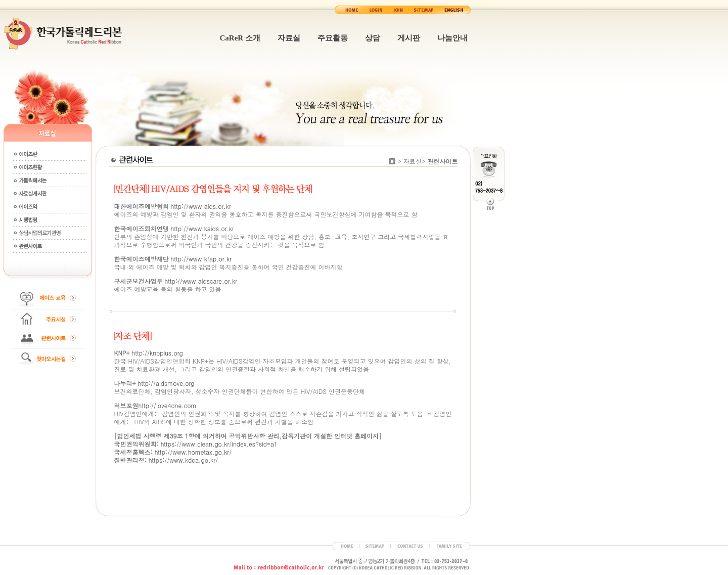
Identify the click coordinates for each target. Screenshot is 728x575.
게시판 (409, 38)
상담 (373, 38)
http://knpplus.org (157, 353)
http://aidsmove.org (166, 383)
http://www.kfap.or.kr (201, 259)
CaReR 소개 (240, 38)
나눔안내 (452, 38)
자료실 (289, 38)
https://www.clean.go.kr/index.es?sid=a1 (219, 444)
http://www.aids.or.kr (201, 206)
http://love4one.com (168, 405)
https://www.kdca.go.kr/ (184, 460)
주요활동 (333, 38)
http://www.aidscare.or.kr (200, 281)
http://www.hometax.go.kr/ (193, 452)
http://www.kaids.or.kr (201, 228)
